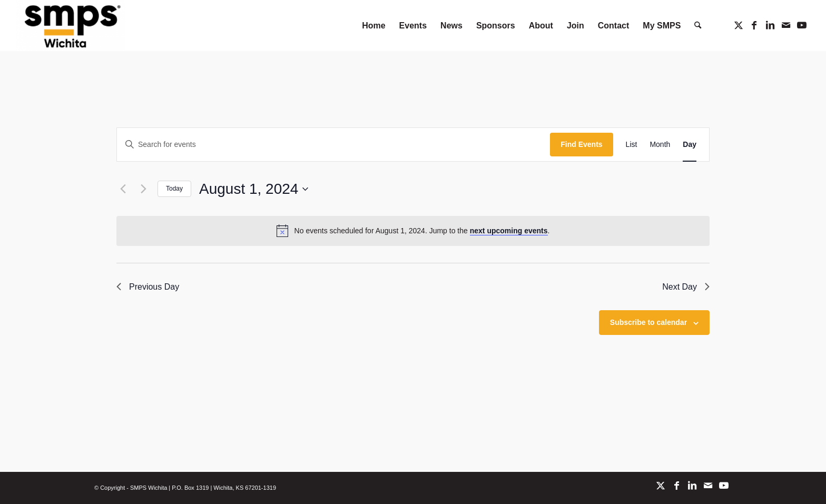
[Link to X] (739, 25)
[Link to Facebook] (754, 25)
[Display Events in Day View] (690, 145)
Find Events (581, 144)
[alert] (413, 231)
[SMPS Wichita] (71, 26)
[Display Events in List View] (632, 145)
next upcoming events (509, 231)
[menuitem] (373, 26)
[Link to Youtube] (802, 25)
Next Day (686, 287)
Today (174, 189)
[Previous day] (123, 189)
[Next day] (143, 189)
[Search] (698, 26)
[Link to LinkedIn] (770, 25)
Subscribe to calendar (648, 322)
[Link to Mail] (786, 25)
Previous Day (148, 287)
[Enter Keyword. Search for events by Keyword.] (333, 145)
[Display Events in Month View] (660, 145)
